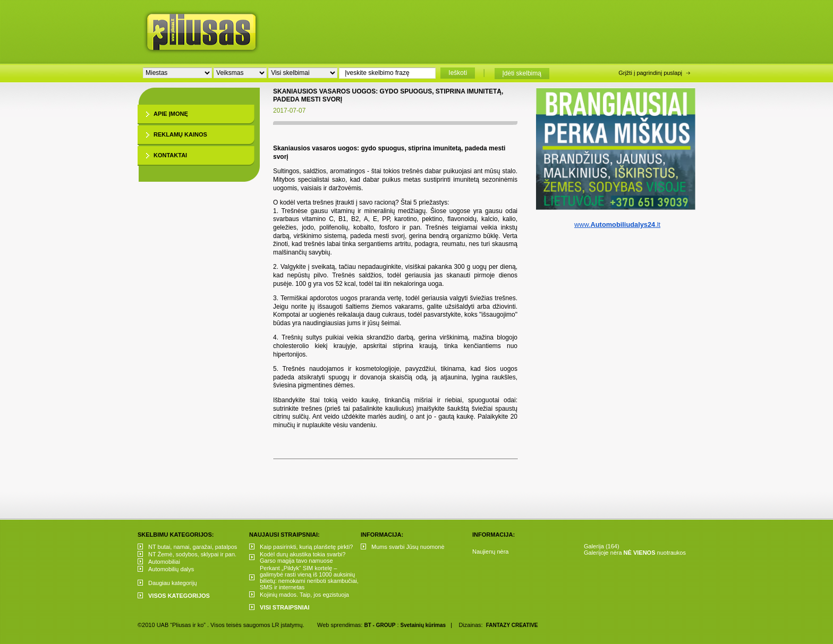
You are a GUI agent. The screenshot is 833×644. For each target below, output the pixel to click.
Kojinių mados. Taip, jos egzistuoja (304, 595)
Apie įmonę (171, 114)
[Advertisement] (490, 29)
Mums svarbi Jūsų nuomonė (408, 547)
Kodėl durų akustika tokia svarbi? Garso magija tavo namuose (303, 557)
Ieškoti (458, 73)
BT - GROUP (380, 625)
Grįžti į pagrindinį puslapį (650, 73)
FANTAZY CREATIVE (512, 625)
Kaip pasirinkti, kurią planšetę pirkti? (306, 547)
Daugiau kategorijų (173, 583)
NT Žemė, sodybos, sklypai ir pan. (192, 554)
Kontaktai (170, 155)
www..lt (617, 224)
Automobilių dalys (171, 569)
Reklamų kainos (180, 134)
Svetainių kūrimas (423, 625)
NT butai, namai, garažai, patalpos (193, 547)
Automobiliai (164, 562)
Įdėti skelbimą (522, 73)
